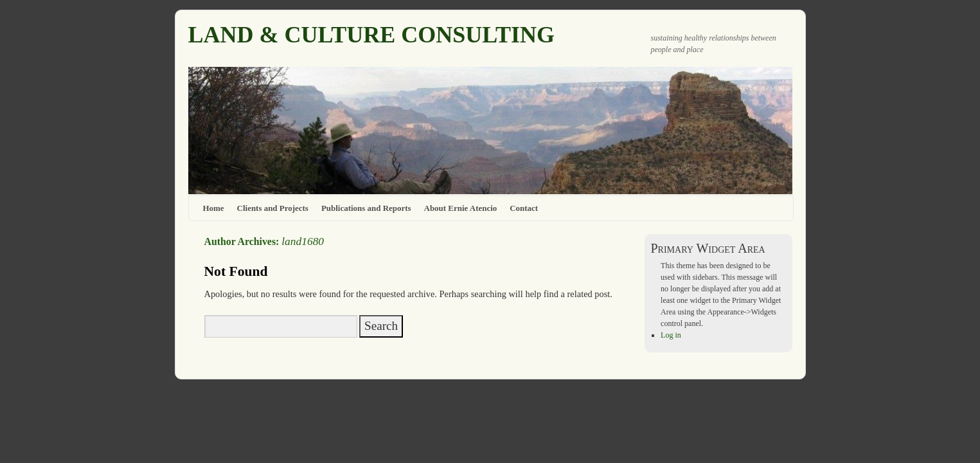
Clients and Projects (273, 208)
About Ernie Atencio (461, 208)
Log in (671, 335)
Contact (524, 208)
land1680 (303, 241)
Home (214, 208)
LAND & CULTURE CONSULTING (371, 35)
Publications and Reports (366, 208)
